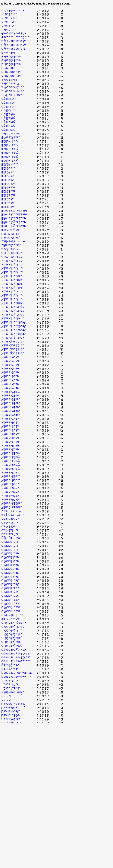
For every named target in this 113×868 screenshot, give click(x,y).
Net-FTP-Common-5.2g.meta (9, 685)
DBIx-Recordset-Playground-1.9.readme (13, 270)
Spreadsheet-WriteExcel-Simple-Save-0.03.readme (17, 804)
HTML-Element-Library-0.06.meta (11, 322)
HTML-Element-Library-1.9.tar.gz (12, 335)
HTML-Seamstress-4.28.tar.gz (10, 573)
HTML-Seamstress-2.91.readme (10, 470)
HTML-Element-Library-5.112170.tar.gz (13, 398)
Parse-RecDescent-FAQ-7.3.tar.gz (12, 768)
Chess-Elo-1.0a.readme (8, 61)
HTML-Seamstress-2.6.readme (10, 450)
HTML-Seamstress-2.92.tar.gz (10, 500)
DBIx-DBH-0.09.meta (7, 220)
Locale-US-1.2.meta (7, 627)
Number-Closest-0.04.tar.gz (10, 742)
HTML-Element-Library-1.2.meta (11, 327)
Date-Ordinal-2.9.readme (9, 295)
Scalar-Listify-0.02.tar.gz (10, 799)
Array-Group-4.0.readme (8, 29)
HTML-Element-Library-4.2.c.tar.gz (12, 379)
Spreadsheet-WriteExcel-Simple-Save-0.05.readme (17, 808)
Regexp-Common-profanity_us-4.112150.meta (15, 787)
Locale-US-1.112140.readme (10, 624)
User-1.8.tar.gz (6, 838)
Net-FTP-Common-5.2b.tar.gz (10, 669)
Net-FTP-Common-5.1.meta (9, 651)
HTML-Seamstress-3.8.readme (10, 533)
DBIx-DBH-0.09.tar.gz (8, 223)
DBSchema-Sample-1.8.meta (9, 277)
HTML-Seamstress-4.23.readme (10, 552)
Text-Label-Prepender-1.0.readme (12, 829)
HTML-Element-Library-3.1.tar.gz (12, 345)
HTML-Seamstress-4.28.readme (10, 572)
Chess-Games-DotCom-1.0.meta (10, 64)
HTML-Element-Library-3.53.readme (12, 358)
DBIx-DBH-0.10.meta (7, 225)
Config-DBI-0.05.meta (8, 129)
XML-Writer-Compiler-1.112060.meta (12, 842)
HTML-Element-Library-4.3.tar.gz (12, 384)
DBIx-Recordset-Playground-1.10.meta (13, 249)
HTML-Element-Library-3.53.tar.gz (12, 359)
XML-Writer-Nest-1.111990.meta (11, 857)
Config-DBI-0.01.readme (8, 116)
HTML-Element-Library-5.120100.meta (13, 400)
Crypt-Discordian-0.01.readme (11, 160)
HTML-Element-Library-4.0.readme (12, 363)
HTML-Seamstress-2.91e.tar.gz (11, 481)
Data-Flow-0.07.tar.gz (8, 287)
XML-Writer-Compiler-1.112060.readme (13, 844)
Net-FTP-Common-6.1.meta (9, 710)
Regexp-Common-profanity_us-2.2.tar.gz (14, 781)
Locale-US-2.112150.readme (10, 638)
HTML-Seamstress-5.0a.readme (10, 577)
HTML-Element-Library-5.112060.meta (13, 390)
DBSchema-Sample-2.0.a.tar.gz (11, 282)
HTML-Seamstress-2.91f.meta (10, 483)
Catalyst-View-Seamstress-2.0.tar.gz (13, 58)
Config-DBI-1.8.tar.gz (8, 157)
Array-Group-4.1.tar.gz (8, 35)
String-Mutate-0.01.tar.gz (10, 815)
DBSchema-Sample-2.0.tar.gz (10, 285)
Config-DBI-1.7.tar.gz (8, 152)
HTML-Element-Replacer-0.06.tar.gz (12, 423)
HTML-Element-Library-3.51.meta (11, 351)
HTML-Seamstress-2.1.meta (9, 429)
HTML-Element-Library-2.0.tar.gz (12, 340)
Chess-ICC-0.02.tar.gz (8, 79)
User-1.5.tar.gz (6, 833)
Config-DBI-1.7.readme (8, 150)
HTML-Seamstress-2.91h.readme (11, 494)
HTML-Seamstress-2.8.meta (9, 458)
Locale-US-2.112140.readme (10, 633)
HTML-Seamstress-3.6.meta (9, 522)
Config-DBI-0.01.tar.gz (8, 118)
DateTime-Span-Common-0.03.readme (12, 304)
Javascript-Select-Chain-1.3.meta (12, 612)
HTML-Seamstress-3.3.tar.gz (10, 510)
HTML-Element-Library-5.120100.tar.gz (13, 403)
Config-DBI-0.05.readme (8, 131)
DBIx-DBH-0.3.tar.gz (7, 238)
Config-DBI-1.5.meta (7, 139)
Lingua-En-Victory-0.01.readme (11, 619)
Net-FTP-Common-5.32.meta (9, 700)
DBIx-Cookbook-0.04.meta (9, 171)
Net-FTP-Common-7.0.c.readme (10, 726)
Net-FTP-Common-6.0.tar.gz (10, 708)
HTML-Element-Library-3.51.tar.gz (12, 355)
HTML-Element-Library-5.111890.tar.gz (13, 389)
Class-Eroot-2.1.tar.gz (8, 97)
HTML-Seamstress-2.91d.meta (10, 473)
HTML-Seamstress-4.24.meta (10, 556)
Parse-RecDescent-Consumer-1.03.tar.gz (14, 745)
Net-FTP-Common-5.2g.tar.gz (10, 688)
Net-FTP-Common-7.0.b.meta (10, 719)
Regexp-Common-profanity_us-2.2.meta (13, 779)
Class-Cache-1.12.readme (9, 94)
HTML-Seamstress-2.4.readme (10, 440)
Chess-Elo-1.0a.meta (7, 60)
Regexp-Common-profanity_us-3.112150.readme (16, 784)
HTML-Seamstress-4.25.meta (10, 560)
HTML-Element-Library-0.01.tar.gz (12, 311)
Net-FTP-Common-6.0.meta (9, 705)
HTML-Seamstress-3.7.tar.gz (10, 530)
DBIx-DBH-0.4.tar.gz (7, 243)
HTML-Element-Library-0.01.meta (11, 308)
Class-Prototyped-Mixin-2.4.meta (12, 105)
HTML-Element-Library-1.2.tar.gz (12, 330)
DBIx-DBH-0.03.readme (8, 197)
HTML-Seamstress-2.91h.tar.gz (11, 496)
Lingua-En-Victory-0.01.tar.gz (11, 620)
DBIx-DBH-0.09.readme (8, 222)
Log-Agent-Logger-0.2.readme (10, 643)
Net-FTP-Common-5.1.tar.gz (10, 654)
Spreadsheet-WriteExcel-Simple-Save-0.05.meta (16, 807)
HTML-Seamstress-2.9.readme (10, 465)
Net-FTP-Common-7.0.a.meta (10, 714)
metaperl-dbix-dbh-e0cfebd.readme (12, 863)
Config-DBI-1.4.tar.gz (8, 137)
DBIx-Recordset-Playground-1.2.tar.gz (13, 262)
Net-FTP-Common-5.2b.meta (9, 666)
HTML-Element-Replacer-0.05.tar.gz (12, 418)
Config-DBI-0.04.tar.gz (8, 128)
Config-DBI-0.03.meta (8, 120)
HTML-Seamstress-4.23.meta (10, 551)
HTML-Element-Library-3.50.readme (12, 348)
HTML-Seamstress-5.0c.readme (10, 586)
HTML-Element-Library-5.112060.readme (13, 392)
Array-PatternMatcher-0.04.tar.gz (12, 37)
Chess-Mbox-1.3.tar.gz (8, 81)
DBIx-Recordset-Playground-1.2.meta (13, 259)
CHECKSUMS (4, 43)
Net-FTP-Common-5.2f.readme (10, 682)
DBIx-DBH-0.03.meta (7, 196)
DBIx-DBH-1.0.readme (7, 246)
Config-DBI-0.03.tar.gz (8, 123)
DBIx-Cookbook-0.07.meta (9, 181)
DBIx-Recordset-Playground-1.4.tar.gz (13, 267)
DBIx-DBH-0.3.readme (7, 236)
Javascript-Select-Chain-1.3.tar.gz (13, 616)
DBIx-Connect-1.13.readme (9, 163)
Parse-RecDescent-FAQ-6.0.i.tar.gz (12, 752)
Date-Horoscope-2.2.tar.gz (10, 293)
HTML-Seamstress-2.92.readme (10, 499)
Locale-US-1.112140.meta (9, 622)
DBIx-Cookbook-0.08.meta (9, 186)
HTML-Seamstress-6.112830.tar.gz (12, 607)
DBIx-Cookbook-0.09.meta (9, 191)
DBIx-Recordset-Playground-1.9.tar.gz (13, 272)
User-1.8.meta (5, 836)
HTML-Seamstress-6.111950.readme (12, 601)
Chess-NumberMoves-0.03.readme (11, 89)
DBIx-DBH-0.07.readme (8, 212)
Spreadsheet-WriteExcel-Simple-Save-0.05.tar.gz (17, 810)
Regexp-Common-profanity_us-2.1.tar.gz (14, 778)
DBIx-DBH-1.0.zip (6, 248)
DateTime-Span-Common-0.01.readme (12, 299)
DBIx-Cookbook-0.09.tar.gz (10, 194)
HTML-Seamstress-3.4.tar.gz (10, 515)
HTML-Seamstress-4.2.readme (10, 538)
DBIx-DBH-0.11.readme (8, 231)
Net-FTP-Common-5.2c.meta (9, 671)
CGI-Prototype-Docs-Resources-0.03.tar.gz (15, 42)
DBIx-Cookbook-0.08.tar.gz (10, 189)
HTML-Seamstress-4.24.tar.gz (10, 559)
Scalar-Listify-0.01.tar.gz (10, 795)
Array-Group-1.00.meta (8, 13)
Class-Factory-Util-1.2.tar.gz (11, 99)
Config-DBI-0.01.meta (8, 115)
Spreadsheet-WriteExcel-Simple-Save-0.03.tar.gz (17, 805)
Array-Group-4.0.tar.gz (8, 30)
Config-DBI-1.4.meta (7, 134)
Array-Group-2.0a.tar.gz (9, 21)
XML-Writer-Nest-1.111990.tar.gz (12, 860)
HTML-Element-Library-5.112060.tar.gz (13, 393)
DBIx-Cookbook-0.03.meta (9, 167)
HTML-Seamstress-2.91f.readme (11, 484)
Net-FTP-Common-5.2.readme (10, 658)
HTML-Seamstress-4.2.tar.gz (10, 539)
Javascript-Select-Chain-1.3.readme (13, 614)
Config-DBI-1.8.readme (8, 155)
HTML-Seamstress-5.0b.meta (10, 580)
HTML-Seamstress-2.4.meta (9, 439)
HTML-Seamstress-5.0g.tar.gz (10, 593)
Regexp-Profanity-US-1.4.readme (11, 792)
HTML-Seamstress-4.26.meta (10, 565)
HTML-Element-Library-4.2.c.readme (12, 377)
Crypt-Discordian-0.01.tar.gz (11, 162)
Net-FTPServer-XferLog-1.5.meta (11, 734)
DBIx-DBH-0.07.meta (7, 210)
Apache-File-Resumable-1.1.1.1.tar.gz (13, 11)
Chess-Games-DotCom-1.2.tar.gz (11, 77)
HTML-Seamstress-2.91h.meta (10, 492)
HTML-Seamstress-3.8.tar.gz (10, 534)
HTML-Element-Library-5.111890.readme (13, 387)
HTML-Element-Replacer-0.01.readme (12, 406)
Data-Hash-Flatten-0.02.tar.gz (11, 290)
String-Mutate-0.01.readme (10, 813)
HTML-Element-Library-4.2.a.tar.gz (12, 369)
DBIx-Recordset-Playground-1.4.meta (13, 264)
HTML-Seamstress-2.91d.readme (11, 475)
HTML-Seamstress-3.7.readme (10, 528)
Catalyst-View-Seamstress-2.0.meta (12, 55)
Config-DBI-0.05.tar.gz (8, 133)
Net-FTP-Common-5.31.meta (9, 695)
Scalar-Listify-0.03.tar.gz (10, 802)
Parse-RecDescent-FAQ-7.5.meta (11, 773)
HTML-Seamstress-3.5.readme (10, 518)
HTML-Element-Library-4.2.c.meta (12, 376)
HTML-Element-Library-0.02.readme (12, 314)
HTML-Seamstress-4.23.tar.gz (10, 554)
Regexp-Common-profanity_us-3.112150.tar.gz (16, 786)
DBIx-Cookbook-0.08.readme (10, 188)
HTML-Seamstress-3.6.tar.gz (10, 525)
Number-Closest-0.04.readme (10, 740)
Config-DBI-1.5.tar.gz (8, 142)
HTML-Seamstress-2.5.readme (10, 445)
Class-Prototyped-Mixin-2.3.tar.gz (12, 103)
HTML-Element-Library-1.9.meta (11, 332)
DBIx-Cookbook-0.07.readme (10, 183)
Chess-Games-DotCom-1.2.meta (10, 74)
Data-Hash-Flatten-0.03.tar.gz (11, 291)
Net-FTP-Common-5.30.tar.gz (10, 693)
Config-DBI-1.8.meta (7, 154)
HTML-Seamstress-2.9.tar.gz (10, 466)
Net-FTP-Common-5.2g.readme (10, 687)
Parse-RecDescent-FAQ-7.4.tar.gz (12, 771)
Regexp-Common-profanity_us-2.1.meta (13, 776)
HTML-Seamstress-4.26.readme (10, 567)
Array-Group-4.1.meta (8, 32)
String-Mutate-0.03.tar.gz (10, 820)
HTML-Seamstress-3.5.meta (9, 517)
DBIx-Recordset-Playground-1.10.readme (14, 251)
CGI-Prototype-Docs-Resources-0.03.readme (15, 40)
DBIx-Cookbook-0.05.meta (9, 176)
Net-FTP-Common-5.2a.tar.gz (10, 664)
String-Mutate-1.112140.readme (11, 823)
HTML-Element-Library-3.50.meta (11, 346)
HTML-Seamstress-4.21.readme (10, 543)
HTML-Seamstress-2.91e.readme (11, 479)
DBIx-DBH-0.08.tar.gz (8, 218)
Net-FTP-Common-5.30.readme (10, 692)
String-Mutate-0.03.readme (10, 818)
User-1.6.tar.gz (6, 834)
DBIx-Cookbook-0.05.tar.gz (10, 180)
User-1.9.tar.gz (6, 841)
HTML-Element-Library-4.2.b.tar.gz (12, 374)
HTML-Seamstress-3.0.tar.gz (10, 505)
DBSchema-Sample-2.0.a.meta (10, 280)
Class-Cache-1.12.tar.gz (9, 95)
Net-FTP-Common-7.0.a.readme (10, 716)
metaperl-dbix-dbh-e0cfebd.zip (11, 865)
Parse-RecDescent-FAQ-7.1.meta (11, 760)
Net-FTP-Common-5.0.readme (10, 648)
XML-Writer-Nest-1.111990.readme (12, 859)
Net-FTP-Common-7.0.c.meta (10, 724)
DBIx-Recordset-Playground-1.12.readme (14, 256)
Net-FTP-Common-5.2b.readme (10, 667)
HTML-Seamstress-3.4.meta (9, 512)
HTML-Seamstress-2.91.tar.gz (10, 471)
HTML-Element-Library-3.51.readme (12, 353)
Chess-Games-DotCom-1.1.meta (10, 69)
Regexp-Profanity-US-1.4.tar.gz (11, 794)
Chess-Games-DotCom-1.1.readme (11, 71)
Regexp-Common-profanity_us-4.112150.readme (16, 789)
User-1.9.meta (5, 839)
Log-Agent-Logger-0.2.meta (10, 641)
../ (2, 9)
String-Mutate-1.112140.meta (10, 821)
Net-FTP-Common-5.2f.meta (9, 680)
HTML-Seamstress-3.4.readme (10, 513)
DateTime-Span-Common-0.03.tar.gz (12, 306)
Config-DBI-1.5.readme (8, 141)
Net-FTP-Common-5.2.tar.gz (10, 659)
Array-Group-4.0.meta (8, 27)
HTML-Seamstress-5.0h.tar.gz (10, 598)
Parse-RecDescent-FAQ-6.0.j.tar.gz (12, 755)
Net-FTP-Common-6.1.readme (10, 711)
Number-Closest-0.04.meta (9, 739)
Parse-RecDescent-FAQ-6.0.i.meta (12, 750)
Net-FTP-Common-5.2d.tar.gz (10, 679)
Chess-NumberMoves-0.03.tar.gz (11, 90)
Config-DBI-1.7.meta (7, 149)
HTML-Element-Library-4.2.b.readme (12, 372)
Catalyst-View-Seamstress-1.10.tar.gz (13, 48)
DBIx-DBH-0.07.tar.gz (8, 214)
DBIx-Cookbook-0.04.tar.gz (10, 175)
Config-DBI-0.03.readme (8, 121)
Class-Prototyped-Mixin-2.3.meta (12, 100)
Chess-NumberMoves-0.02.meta (10, 82)
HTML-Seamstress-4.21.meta (10, 541)
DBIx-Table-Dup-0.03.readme (10, 274)
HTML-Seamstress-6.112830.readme (12, 606)
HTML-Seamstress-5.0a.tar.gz (10, 578)
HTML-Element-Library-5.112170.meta (13, 395)
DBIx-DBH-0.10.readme (8, 227)
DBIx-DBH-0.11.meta (7, 230)
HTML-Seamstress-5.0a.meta (10, 575)
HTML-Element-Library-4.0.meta (11, 361)
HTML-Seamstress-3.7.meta (9, 526)
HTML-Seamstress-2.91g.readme (11, 489)
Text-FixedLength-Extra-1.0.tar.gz (12, 826)
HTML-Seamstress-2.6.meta (9, 449)
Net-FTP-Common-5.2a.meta (9, 661)
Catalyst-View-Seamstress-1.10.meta (13, 45)
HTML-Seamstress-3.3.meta (9, 507)
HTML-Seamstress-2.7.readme (10, 455)
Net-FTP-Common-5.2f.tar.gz (10, 684)
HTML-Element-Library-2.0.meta (11, 337)
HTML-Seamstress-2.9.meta (9, 463)
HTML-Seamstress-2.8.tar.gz (10, 462)
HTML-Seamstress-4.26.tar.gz (10, 569)
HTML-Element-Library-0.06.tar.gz (12, 325)
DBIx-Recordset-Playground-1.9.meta (13, 269)
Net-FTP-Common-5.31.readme (10, 697)
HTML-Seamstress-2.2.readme (10, 436)
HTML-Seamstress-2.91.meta (10, 468)
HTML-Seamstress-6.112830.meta (11, 604)
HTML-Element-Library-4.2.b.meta (12, 371)
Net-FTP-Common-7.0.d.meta (10, 729)
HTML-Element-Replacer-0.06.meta (12, 419)
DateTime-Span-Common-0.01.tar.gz (12, 301)
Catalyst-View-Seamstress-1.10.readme (13, 47)
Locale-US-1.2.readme (8, 628)
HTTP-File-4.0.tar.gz (8, 611)
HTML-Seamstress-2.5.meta (9, 444)
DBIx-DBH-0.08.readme (8, 217)
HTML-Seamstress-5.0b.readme (10, 581)
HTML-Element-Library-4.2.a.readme (12, 368)
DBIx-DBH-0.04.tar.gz (8, 204)
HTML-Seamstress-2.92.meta (10, 497)
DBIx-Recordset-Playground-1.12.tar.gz (14, 257)
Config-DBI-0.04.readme (8, 126)
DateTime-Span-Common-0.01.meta (11, 298)
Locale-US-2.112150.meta (9, 637)
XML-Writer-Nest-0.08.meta (10, 847)
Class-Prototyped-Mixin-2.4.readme (12, 107)
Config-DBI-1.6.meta (7, 144)
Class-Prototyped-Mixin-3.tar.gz (12, 113)
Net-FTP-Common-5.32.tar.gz (10, 703)
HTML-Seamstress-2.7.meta (9, 453)
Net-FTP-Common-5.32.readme (10, 701)
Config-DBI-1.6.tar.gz (8, 147)
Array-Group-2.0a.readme (9, 19)
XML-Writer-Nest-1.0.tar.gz (10, 855)
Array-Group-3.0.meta (8, 22)
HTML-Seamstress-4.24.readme (10, 557)
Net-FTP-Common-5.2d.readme (10, 677)
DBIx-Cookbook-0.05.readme (10, 178)
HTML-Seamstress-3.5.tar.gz (10, 520)
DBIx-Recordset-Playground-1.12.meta (13, 254)
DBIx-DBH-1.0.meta (7, 244)
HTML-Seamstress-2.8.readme (10, 460)
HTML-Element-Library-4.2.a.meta (12, 366)
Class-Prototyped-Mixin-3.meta (11, 110)
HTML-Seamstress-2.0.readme (10, 426)
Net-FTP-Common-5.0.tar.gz (10, 650)
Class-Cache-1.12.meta (8, 92)
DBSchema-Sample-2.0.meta (9, 283)
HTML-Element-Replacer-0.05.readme (12, 416)
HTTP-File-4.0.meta (7, 609)
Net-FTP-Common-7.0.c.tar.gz (10, 727)
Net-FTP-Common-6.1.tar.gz (10, 713)
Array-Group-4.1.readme (8, 34)
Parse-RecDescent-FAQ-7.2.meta (11, 763)
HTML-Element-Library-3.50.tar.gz (12, 350)
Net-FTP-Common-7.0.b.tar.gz (10, 722)
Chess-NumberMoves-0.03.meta (10, 87)
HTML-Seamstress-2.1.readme (10, 431)
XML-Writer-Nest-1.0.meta (9, 852)
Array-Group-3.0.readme (8, 24)
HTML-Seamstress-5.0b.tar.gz (10, 583)
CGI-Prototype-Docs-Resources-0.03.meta (14, 39)
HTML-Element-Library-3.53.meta (11, 356)
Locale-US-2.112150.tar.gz (10, 640)
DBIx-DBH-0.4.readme (7, 241)
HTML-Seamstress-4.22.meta (10, 546)
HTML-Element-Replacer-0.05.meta (12, 415)
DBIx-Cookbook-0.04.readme (10, 173)
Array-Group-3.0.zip (7, 26)
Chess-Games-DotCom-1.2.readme (11, 76)
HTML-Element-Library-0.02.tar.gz (12, 316)
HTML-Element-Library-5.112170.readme (13, 397)
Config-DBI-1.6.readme (8, 146)
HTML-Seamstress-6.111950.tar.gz (12, 603)
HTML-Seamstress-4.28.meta (10, 570)
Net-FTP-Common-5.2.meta (9, 656)
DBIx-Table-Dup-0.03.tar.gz (10, 275)
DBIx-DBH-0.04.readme (8, 202)
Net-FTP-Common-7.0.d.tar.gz (10, 732)
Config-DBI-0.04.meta (8, 124)
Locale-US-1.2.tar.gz (8, 630)
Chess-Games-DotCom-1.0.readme (11, 66)
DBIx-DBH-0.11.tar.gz (8, 233)
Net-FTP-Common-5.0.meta (9, 646)
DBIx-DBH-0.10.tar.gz (8, 228)
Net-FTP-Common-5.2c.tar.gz (10, 674)
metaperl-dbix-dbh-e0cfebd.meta (11, 862)
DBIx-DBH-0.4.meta (7, 240)
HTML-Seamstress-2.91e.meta (10, 478)
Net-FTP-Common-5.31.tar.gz (10, 698)
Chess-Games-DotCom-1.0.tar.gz (11, 68)
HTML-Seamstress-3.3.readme (10, 509)
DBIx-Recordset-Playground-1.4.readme (13, 265)
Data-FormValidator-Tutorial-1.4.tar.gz (14, 288)
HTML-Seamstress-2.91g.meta (10, 487)
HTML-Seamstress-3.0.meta (9, 502)
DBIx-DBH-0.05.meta (7, 205)
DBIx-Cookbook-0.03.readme (10, 168)
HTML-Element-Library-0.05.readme (12, 319)
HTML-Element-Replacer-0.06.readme (12, 421)
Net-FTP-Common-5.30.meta (9, 690)
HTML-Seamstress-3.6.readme (10, 523)
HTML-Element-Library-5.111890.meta (13, 385)
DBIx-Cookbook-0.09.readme (10, 193)
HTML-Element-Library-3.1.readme (12, 343)
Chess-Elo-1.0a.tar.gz (8, 63)
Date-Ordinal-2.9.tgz (8, 296)
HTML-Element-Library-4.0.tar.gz (12, 364)
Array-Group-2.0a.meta (8, 17)
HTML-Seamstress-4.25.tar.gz (10, 564)
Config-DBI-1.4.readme (8, 136)
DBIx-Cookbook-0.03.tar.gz (10, 170)
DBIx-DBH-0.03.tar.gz (8, 199)
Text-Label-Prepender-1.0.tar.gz (12, 831)
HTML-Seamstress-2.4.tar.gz (10, 442)
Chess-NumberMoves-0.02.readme (11, 84)
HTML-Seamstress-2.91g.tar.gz (11, 491)
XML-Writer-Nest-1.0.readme (10, 854)
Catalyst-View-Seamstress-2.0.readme (13, 56)
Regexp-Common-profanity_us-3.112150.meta (15, 782)
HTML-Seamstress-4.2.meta (9, 536)
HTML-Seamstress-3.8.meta (9, 531)
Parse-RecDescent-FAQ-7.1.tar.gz (12, 761)
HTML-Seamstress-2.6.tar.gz (10, 452)
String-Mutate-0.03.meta (9, 816)
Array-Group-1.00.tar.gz (9, 16)
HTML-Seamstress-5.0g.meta (10, 590)
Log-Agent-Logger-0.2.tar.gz (10, 645)
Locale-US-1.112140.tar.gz (10, 625)
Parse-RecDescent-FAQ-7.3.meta (11, 766)
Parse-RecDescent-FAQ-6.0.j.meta (12, 753)
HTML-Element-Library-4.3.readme (12, 382)
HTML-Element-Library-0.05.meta (11, 317)
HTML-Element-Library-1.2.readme (12, 329)
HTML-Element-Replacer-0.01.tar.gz (12, 408)
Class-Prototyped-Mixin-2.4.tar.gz (12, 108)
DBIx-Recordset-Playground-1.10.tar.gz (14, 252)
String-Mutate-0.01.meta (9, 812)
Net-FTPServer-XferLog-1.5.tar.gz (12, 737)
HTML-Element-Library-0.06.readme (12, 324)
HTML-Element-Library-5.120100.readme (13, 402)
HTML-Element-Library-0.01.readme (12, 309)
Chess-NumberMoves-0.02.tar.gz (11, 86)
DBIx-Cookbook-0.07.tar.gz (10, 184)
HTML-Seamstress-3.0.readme (10, 504)
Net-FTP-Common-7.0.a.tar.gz (10, 718)
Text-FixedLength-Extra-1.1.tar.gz (12, 828)
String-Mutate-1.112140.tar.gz (11, 825)
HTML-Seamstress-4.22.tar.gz (10, 549)
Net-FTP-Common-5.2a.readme (10, 663)
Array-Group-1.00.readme (9, 14)
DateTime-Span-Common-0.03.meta (11, 303)
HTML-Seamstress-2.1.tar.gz (10, 432)
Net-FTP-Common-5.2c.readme (10, 672)
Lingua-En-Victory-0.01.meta (10, 617)
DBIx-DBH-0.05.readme (8, 207)
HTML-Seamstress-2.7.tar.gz (10, 457)
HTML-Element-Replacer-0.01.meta (12, 405)
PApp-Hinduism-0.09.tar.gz (10, 744)
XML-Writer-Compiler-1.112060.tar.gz (13, 846)
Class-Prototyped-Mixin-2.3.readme (12, 102)
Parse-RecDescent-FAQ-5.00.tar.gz (12, 748)
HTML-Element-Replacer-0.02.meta (12, 410)
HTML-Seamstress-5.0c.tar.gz (10, 588)
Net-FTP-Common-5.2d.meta (9, 675)
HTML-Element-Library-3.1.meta (11, 342)
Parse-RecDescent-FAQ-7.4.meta (11, 769)
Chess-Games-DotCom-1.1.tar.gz (11, 73)
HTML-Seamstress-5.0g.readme (10, 591)
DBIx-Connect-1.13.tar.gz (9, 165)
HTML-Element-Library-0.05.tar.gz (12, 321)
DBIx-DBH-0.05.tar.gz (8, 209)
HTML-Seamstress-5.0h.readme (10, 596)
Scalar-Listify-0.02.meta (9, 797)
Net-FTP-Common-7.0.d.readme (10, 731)
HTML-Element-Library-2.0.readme (12, 338)
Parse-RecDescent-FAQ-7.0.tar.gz (12, 758)
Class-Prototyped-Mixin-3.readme (12, 111)
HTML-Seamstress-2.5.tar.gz (10, 447)
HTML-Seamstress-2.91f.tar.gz (11, 486)
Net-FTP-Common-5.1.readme (10, 653)
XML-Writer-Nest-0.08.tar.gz (10, 851)
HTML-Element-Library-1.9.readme (12, 334)
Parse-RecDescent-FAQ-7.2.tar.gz (12, 765)
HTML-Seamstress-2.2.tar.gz (10, 437)
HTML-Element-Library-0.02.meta (11, 312)
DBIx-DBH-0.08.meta (7, 215)
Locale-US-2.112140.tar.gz (10, 635)
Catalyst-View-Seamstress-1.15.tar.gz (13, 53)
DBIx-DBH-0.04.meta (7, 201)
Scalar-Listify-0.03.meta (9, 800)
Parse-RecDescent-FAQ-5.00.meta (11, 747)
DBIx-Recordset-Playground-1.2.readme (13, 261)
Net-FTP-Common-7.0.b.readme (10, 721)
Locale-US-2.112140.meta (9, 632)
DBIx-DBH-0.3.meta (7, 235)
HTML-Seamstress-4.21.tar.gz (10, 544)
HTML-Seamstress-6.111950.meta (11, 599)
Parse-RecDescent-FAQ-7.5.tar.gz (12, 774)
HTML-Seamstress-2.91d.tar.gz (11, 476)
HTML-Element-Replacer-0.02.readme (12, 411)
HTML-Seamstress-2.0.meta (9, 424)
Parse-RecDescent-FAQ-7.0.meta (11, 757)
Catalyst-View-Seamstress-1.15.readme (13, 52)
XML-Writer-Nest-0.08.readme (10, 849)
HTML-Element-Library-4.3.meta (11, 381)
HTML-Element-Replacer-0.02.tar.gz (12, 413)
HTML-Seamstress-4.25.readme (10, 562)
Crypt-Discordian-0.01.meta (10, 158)
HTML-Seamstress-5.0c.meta (10, 585)
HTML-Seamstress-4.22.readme (10, 547)
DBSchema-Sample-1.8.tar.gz (10, 278)
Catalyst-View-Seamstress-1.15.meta (13, 50)
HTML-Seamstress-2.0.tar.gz (10, 428)
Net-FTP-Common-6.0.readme (10, 706)
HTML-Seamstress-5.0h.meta (10, 594)
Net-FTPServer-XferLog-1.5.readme (12, 735)
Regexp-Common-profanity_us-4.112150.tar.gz (16, 791)
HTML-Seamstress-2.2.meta (9, 434)
